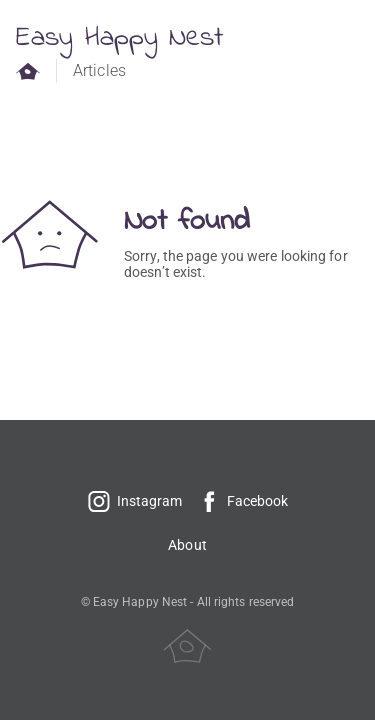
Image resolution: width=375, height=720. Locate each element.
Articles (99, 70)
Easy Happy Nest (120, 38)
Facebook (243, 501)
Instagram (135, 501)
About (187, 545)
